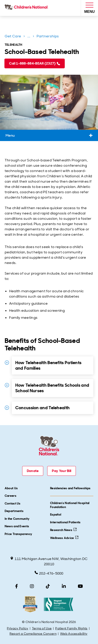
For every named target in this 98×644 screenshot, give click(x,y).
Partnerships (48, 36)
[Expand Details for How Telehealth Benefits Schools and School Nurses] (7, 385)
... (29, 37)
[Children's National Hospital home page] (27, 8)
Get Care (13, 36)
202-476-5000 (49, 573)
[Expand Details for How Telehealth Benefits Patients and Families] (7, 363)
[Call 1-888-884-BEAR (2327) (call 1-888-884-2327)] (35, 63)
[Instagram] (32, 586)
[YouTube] (80, 586)
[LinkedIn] (64, 586)
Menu (49, 135)
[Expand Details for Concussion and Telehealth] (7, 408)
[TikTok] (48, 586)
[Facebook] (17, 586)
